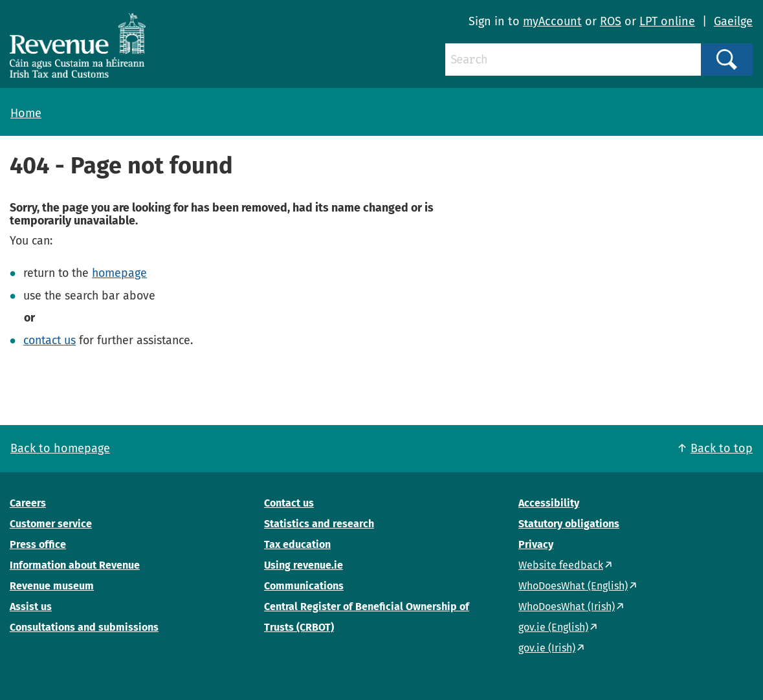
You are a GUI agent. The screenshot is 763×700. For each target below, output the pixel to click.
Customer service (51, 524)
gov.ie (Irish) (547, 648)
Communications (304, 586)
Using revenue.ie (304, 565)
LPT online (667, 21)
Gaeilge (733, 21)
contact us (50, 340)
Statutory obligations (569, 524)
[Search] (573, 60)
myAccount (552, 21)
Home (26, 113)
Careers (28, 503)
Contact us (289, 503)
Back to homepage (60, 448)
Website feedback (561, 565)
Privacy (536, 544)
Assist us (31, 607)
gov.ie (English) (553, 627)
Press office (38, 544)
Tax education (297, 544)
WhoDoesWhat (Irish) (567, 607)
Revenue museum (52, 586)
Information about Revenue (75, 565)
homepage (119, 273)
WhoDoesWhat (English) (573, 586)
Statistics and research (319, 524)
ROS (611, 21)
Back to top (722, 448)
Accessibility (549, 503)
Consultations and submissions (84, 627)
